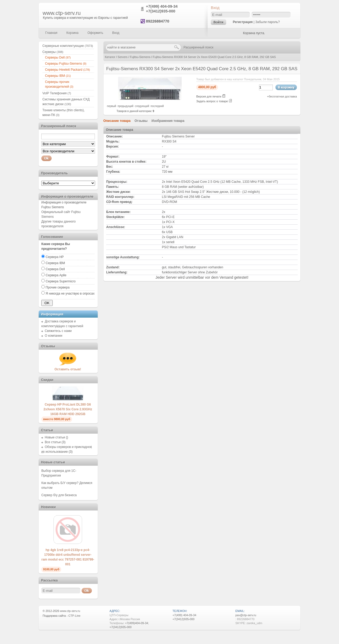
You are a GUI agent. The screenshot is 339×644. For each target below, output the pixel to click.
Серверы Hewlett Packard (67, 70)
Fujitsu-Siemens (140, 57)
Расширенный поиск (199, 47)
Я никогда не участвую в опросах (70, 294)
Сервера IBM (55, 263)
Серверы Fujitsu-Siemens (66, 64)
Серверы (53, 52)
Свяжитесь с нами (58, 331)
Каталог (110, 57)
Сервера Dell (55, 269)
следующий (142, 106)
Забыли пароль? (268, 22)
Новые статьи (55, 437)
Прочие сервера (57, 287)
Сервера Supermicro (61, 281)
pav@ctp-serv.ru (246, 615)
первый (112, 106)
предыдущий (126, 106)
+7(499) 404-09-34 (162, 6)
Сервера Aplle (56, 275)
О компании (53, 336)
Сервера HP (55, 257)
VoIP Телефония (57, 93)
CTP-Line (74, 616)
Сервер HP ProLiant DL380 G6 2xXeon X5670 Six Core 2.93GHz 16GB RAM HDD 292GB (68, 409)
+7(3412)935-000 (161, 11)
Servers (122, 57)
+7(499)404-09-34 (137, 623)
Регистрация (243, 22)
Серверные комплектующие (68, 46)
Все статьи (53, 442)
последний (157, 106)
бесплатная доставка (283, 96)
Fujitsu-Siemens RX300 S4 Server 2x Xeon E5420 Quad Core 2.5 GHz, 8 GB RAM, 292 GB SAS (214, 57)
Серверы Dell (58, 57)
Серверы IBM (58, 76)
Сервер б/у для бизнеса (59, 495)
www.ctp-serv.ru (62, 13)
